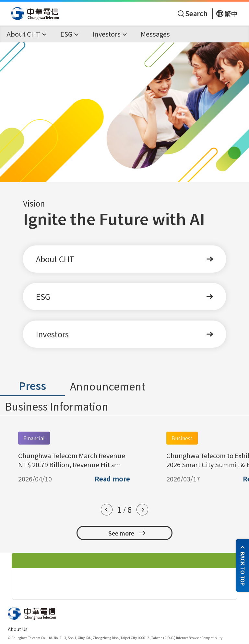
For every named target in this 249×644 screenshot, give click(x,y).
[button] (107, 510)
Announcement (108, 386)
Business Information (57, 406)
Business (182, 438)
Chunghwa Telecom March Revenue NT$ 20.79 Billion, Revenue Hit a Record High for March (72, 460)
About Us (18, 629)
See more (127, 533)
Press (32, 385)
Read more (112, 479)
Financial (34, 438)
